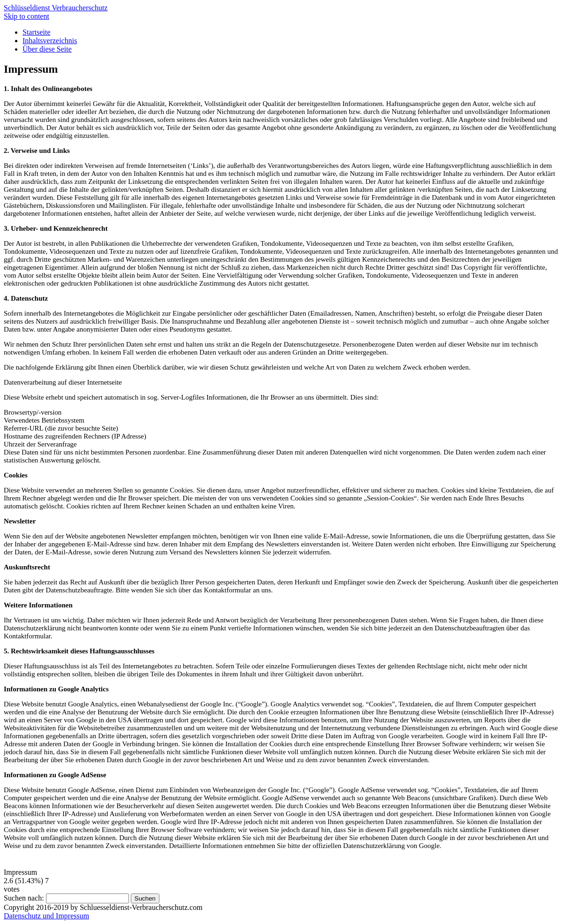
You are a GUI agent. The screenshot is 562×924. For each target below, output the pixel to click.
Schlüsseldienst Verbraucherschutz (56, 8)
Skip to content (26, 16)
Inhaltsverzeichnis (50, 41)
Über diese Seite (47, 49)
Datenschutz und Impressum (46, 916)
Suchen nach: (24, 898)
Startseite (37, 32)
